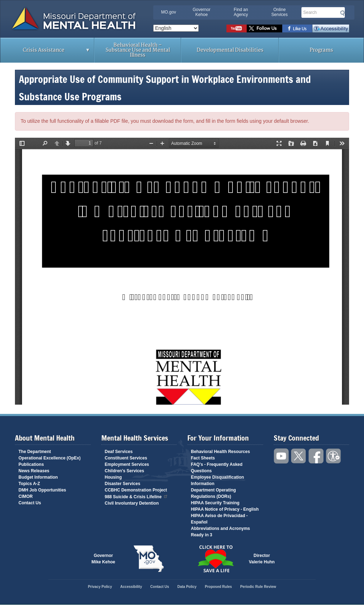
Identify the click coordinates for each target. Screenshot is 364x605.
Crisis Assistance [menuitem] (45, 52)
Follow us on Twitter (264, 28)
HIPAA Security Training (215, 503)
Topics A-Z (29, 484)
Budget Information (38, 477)
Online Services (279, 12)
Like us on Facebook (297, 28)
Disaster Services (123, 484)
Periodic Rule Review (258, 587)
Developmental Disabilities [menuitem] (230, 50)
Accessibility (331, 28)
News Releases (34, 471)
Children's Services (125, 471)
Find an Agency (241, 12)
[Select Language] (176, 28)
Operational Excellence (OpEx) (50, 458)
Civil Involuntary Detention (132, 503)
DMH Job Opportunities (42, 490)
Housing (113, 477)
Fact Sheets (203, 458)
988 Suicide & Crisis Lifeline (136, 496)
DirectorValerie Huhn (262, 559)
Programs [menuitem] (321, 50)
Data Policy (187, 587)
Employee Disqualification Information (217, 480)
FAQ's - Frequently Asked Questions (217, 468)
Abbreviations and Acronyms (220, 528)
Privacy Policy (100, 587)
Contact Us (30, 503)
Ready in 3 (202, 535)
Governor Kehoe (202, 12)
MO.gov (168, 12)
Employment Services (127, 464)
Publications (31, 464)
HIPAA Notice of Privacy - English (225, 509)
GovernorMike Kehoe (103, 559)
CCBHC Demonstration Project (136, 490)
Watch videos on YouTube (237, 28)
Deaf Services (119, 452)
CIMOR (26, 496)
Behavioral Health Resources (220, 452)
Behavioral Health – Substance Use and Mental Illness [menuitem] (138, 50)
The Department (35, 452)
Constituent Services (126, 458)
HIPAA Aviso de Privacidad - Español (219, 519)
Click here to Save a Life (215, 559)
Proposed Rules (218, 587)
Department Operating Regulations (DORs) (213, 493)
